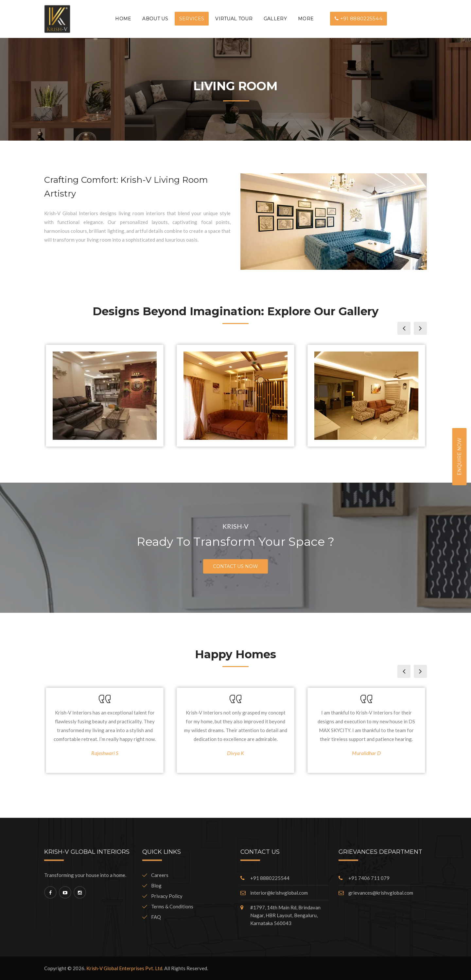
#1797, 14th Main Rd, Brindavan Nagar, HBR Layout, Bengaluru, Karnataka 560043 (285, 915)
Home (123, 19)
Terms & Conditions (168, 906)
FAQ (152, 917)
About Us (155, 19)
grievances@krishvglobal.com (381, 893)
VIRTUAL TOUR (234, 19)
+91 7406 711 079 (369, 878)
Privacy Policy (162, 896)
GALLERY (275, 19)
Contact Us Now (235, 566)
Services (192, 19)
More (306, 19)
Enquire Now (460, 456)
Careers (155, 875)
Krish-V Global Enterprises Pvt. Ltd (124, 968)
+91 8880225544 (358, 19)
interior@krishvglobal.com (279, 893)
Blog (152, 885)
